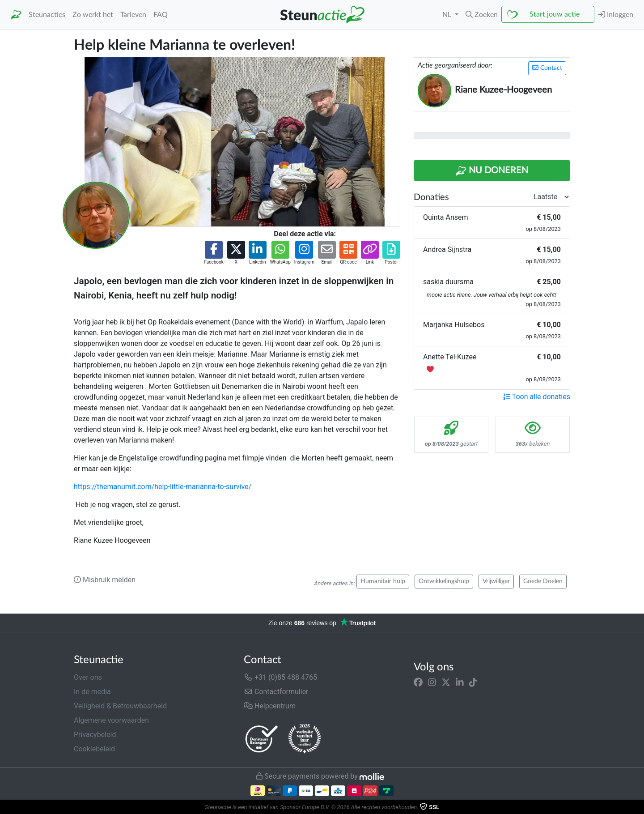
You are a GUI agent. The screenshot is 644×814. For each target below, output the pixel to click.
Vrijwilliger (496, 581)
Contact (547, 68)
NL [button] (448, 15)
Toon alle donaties (537, 397)
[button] (482, 15)
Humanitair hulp (383, 581)
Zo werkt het (93, 15)
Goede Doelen (543, 581)
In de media (92, 692)
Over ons (88, 677)
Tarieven (133, 15)
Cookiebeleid (94, 749)
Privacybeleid (95, 735)
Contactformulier (276, 692)
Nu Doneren (492, 171)
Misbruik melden (105, 580)
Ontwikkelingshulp (444, 581)
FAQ (161, 15)
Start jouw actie (555, 14)
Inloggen (616, 15)
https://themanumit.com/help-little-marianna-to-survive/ (163, 487)
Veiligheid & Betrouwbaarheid (120, 706)
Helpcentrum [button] (270, 706)
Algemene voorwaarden (111, 720)
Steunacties (47, 15)
